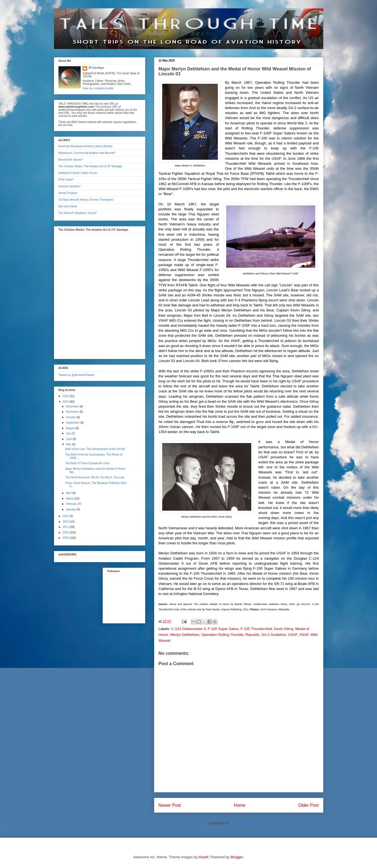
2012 (66, 522)
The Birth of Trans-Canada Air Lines (88, 463)
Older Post (309, 805)
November (73, 412)
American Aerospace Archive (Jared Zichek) (86, 146)
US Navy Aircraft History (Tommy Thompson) (86, 200)
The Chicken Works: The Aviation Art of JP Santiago (90, 166)
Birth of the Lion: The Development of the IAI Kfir (95, 449)
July (69, 433)
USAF (293, 635)
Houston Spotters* (70, 186)
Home (240, 805)
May (69, 444)
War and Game (68, 206)
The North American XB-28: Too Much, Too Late (95, 477)
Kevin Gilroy (284, 629)
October (71, 417)
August (71, 428)
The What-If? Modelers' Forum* (78, 213)
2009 (66, 538)
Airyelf (203, 857)
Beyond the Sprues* (71, 160)
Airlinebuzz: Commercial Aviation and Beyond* (87, 153)
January (71, 509)
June (69, 439)
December (73, 406)
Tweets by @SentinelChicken (77, 375)
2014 (66, 516)
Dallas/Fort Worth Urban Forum (78, 173)
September (73, 423)
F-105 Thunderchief (256, 629)
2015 (66, 402)
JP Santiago (96, 68)
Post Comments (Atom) (250, 823)
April (69, 493)
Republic (252, 635)
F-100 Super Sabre (223, 629)
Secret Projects (68, 193)
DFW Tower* (66, 180)
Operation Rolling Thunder (222, 635)
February (72, 504)
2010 (66, 533)
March (70, 499)
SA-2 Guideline (274, 635)
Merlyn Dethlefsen (185, 635)
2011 (66, 527)
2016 (66, 396)
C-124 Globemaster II (188, 629)
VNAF (304, 635)
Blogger (237, 857)
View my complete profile (98, 88)
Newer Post (170, 805)
